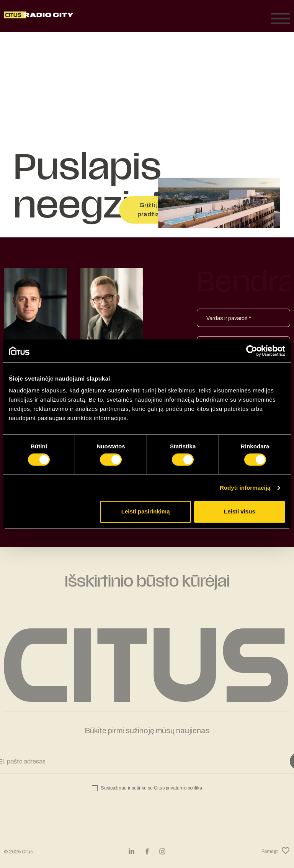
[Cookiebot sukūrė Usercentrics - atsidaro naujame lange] (252, 351)
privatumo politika (184, 788)
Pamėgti (276, 856)
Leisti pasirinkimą (146, 512)
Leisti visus (240, 512)
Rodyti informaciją (245, 488)
